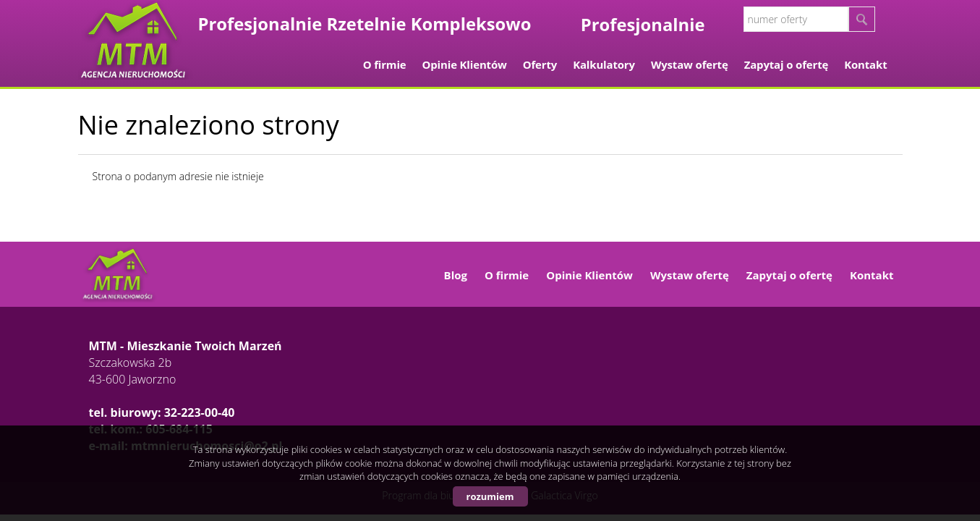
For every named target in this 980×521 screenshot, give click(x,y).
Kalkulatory (604, 64)
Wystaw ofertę (690, 64)
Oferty (540, 64)
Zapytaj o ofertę (787, 64)
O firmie (385, 64)
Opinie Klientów (465, 64)
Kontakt (865, 64)
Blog (456, 275)
